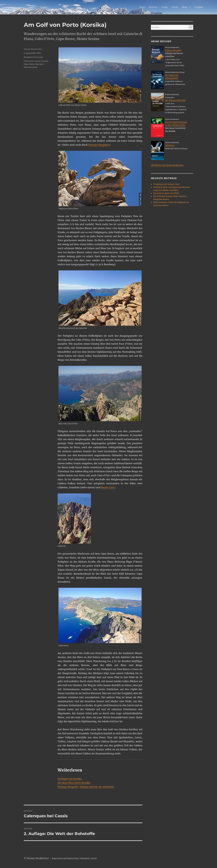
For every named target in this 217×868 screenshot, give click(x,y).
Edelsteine (170, 145)
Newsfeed (85, 858)
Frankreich (29, 61)
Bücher (153, 7)
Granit (38, 61)
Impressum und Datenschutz (65, 858)
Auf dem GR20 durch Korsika (74, 783)
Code (164, 7)
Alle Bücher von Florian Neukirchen (167, 165)
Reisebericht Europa (33, 57)
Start (142, 7)
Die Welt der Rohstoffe (175, 100)
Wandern (40, 64)
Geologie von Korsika (70, 779)
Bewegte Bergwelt (99, 145)
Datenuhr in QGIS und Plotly (166, 193)
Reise (32, 64)
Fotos (175, 7)
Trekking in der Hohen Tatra (166, 184)
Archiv (94, 858)
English (199, 7)
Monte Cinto (108, 487)
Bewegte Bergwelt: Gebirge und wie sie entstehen (86, 787)
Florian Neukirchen (33, 49)
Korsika (45, 61)
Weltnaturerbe (31, 67)
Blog (185, 7)
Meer (26, 64)
